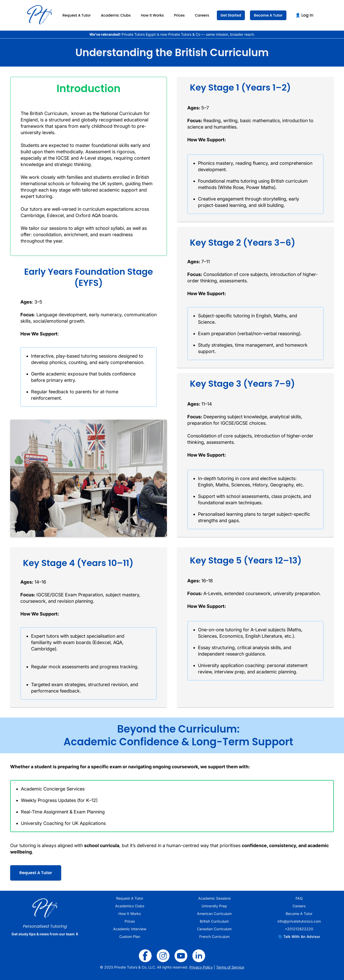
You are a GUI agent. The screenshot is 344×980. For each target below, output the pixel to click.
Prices (179, 15)
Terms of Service (230, 967)
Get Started (231, 15)
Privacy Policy (201, 967)
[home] (39, 15)
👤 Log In (304, 15)
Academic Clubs (116, 15)
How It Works (152, 15)
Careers (202, 15)
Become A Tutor (268, 15)
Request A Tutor (77, 15)
